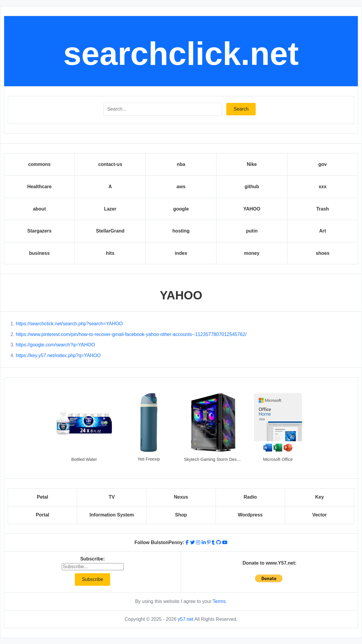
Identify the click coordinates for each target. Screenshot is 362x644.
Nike (252, 164)
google (181, 209)
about (39, 209)
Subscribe (93, 579)
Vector (319, 515)
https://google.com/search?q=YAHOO (55, 345)
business (39, 253)
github (252, 187)
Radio (250, 497)
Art (323, 231)
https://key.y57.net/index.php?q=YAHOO (58, 355)
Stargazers (39, 231)
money (252, 253)
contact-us (110, 164)
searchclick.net (181, 54)
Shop (181, 515)
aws (181, 187)
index (181, 253)
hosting (181, 231)
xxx (323, 187)
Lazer (110, 209)
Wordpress (250, 515)
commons (39, 164)
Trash (323, 209)
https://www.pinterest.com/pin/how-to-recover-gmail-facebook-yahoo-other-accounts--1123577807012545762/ (131, 334)
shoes (323, 253)
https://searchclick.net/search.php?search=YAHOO (69, 324)
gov (323, 164)
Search (241, 109)
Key (319, 497)
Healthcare (39, 187)
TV (112, 497)
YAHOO (252, 209)
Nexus (181, 497)
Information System (112, 515)
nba (181, 164)
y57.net (186, 619)
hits (110, 253)
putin (252, 231)
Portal (42, 515)
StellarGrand (110, 231)
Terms (219, 601)
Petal (42, 497)
